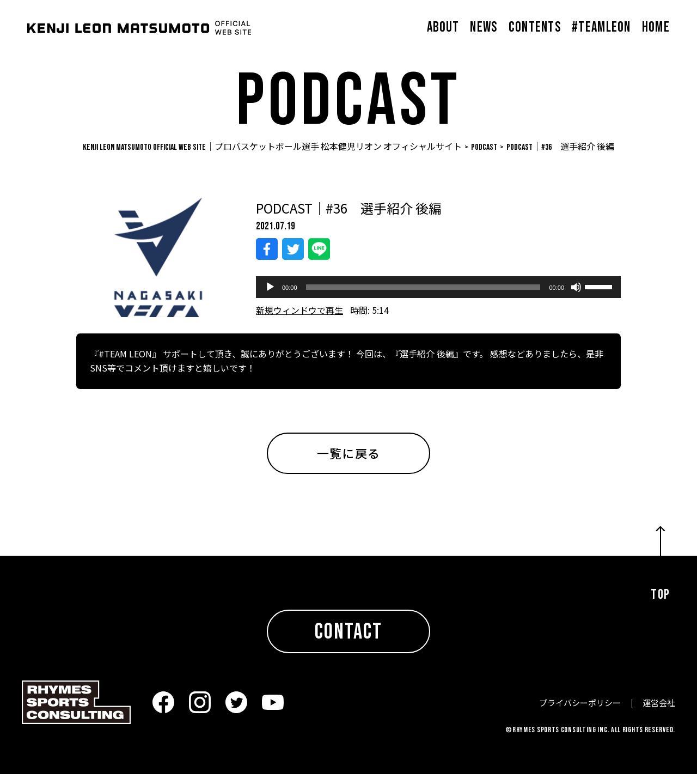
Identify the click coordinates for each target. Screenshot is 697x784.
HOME (656, 28)
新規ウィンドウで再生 (299, 320)
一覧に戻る (348, 463)
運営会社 (659, 712)
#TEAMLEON (601, 28)
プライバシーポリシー (580, 712)
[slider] (423, 297)
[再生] (270, 297)
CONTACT (348, 642)
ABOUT (443, 28)
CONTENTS (535, 28)
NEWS (484, 28)
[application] (438, 297)
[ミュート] (576, 297)
